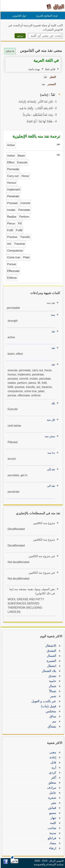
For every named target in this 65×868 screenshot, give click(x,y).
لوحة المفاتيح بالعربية (46, 16)
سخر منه (49, 436)
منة (52, 315)
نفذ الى (50, 486)
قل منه (50, 420)
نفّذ (53, 403)
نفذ (53, 331)
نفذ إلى (50, 469)
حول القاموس (19, 16)
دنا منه (51, 453)
